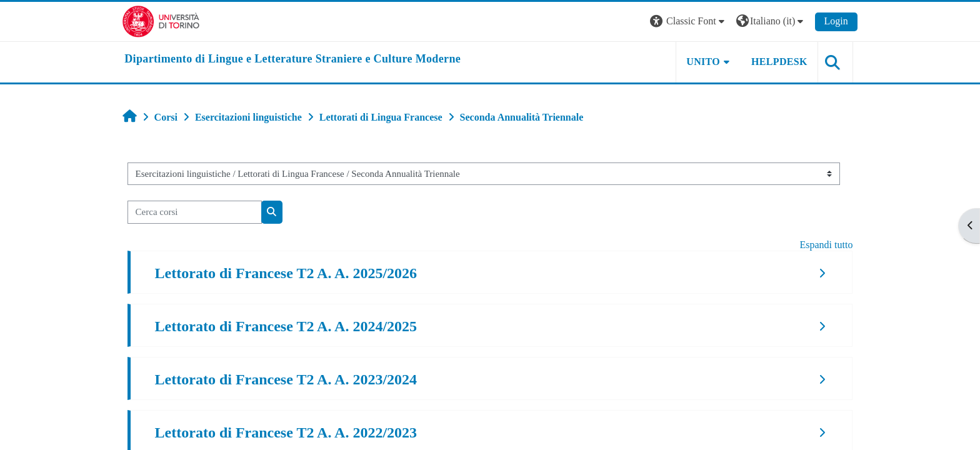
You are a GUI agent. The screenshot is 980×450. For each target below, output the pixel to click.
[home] (295, 59)
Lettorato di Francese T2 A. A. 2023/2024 (288, 379)
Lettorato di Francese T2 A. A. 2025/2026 (288, 273)
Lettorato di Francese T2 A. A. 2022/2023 (288, 432)
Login (834, 21)
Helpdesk (777, 62)
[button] (686, 22)
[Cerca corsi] (197, 212)
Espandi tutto (824, 245)
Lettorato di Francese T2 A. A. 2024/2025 (288, 326)
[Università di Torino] (163, 20)
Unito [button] (701, 62)
